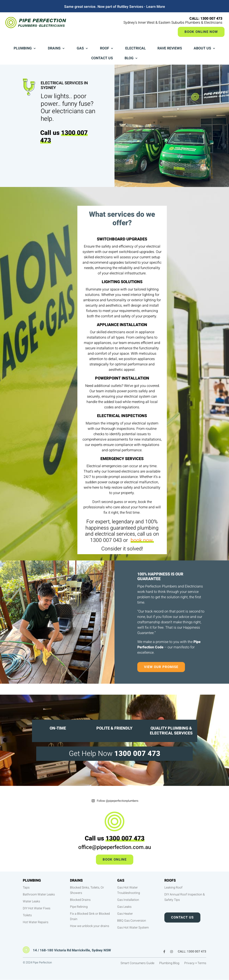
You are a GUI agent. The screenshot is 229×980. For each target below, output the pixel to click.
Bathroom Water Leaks (39, 894)
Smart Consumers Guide (137, 964)
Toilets (27, 915)
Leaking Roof (173, 888)
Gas (80, 49)
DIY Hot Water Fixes (37, 908)
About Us (202, 49)
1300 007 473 (64, 137)
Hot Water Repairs (36, 922)
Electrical (136, 49)
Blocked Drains (80, 900)
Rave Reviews (170, 49)
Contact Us (102, 59)
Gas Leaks (124, 907)
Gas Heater (125, 914)
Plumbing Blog (169, 964)
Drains (54, 49)
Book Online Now (201, 32)
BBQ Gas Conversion (132, 921)
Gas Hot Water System (133, 928)
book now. (142, 540)
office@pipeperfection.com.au (115, 847)
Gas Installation (128, 900)
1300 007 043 (106, 540)
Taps (26, 888)
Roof (105, 49)
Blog (129, 59)
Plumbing (23, 49)
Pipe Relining (79, 907)
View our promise (161, 667)
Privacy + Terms (195, 964)
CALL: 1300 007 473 (192, 952)
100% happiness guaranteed (122, 525)
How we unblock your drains (90, 926)
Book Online (115, 859)
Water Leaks (31, 901)
